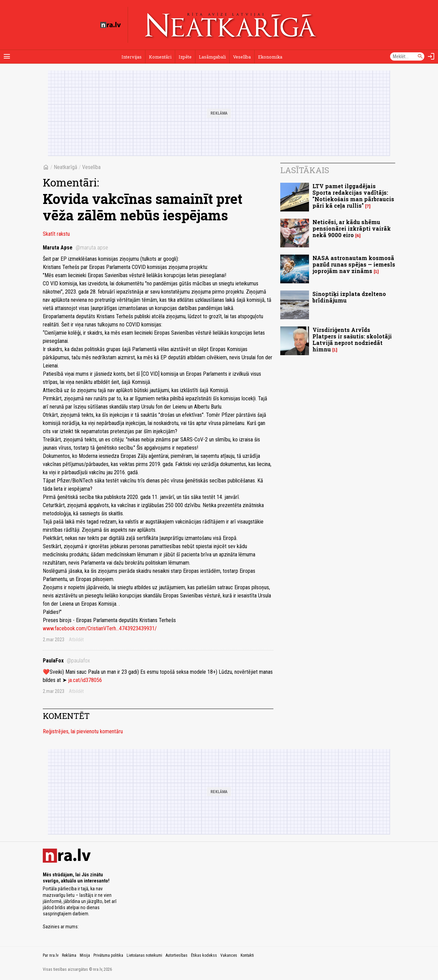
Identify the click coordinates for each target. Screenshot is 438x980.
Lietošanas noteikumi (144, 955)
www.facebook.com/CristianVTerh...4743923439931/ (100, 628)
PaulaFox (66, 661)
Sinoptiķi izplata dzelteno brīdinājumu (349, 297)
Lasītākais (305, 170)
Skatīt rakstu (56, 234)
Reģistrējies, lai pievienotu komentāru (83, 731)
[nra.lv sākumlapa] (111, 25)
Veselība (242, 57)
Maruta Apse (75, 248)
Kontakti (247, 955)
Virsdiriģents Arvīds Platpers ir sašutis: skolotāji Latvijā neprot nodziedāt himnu (352, 340)
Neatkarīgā (66, 167)
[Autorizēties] (431, 56)
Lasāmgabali (212, 57)
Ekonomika (270, 57)
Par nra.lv (51, 955)
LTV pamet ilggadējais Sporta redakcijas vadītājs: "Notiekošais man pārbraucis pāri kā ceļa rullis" (353, 196)
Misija (85, 955)
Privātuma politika (108, 955)
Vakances (229, 955)
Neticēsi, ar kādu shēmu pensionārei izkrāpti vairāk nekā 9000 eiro (352, 228)
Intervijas (132, 57)
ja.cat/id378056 (85, 680)
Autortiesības (177, 955)
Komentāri (160, 57)
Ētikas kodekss (204, 955)
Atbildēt (76, 640)
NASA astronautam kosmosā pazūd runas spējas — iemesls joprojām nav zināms (354, 264)
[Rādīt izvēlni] (7, 56)
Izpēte (185, 57)
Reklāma (69, 955)
